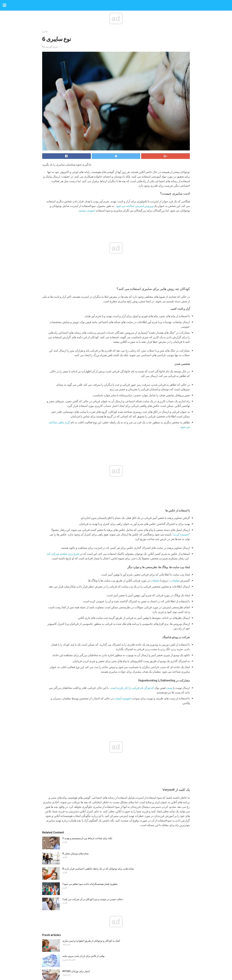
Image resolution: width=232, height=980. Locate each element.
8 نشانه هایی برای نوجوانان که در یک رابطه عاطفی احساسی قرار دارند (98, 869)
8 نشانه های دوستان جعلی (76, 853)
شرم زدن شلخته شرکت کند (63, 554)
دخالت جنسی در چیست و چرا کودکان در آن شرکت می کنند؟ (93, 899)
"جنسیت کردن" (181, 534)
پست (169, 688)
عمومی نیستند (87, 211)
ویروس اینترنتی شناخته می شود (135, 206)
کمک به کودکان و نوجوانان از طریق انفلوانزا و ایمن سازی (91, 941)
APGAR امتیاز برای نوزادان (76, 971)
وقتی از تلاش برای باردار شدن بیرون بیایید (83, 956)
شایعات (175, 581)
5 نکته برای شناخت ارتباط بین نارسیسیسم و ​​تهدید (87, 838)
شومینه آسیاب (122, 698)
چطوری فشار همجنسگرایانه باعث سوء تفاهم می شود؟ (90, 884)
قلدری (45, 32)
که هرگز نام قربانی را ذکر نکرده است (132, 688)
